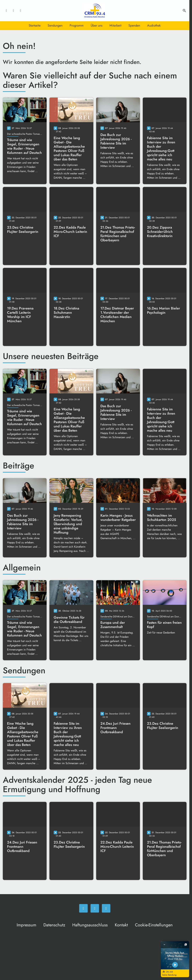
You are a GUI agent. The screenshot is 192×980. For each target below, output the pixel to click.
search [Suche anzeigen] (184, 11)
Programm (77, 25)
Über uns (97, 25)
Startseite (35, 25)
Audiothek (154, 25)
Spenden (134, 25)
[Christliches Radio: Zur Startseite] (95, 11)
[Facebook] (6, 11)
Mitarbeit (115, 25)
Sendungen (55, 25)
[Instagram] (13, 11)
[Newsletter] (21, 11)
